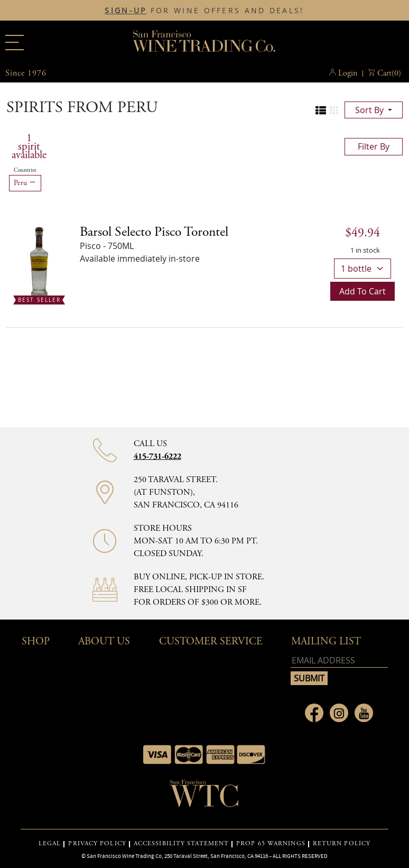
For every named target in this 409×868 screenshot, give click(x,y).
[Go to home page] (204, 797)
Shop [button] (36, 641)
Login (348, 73)
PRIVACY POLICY (97, 844)
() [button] (389, 73)
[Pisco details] (154, 232)
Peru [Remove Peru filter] (25, 183)
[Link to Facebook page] (314, 713)
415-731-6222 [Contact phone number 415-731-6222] (157, 456)
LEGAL (50, 844)
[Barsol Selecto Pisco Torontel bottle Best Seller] (39, 262)
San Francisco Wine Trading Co (204, 42)
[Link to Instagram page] (339, 713)
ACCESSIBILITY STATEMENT (181, 844)
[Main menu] (15, 43)
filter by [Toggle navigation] (374, 146)
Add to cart (362, 291)
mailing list (326, 641)
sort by (370, 110)
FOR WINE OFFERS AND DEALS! (204, 11)
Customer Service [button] (211, 641)
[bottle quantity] (362, 269)
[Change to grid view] (334, 110)
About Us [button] (104, 641)
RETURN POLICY (342, 844)
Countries (25, 170)
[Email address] (339, 661)
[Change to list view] (321, 110)
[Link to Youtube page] (364, 713)
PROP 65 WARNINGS (271, 844)
